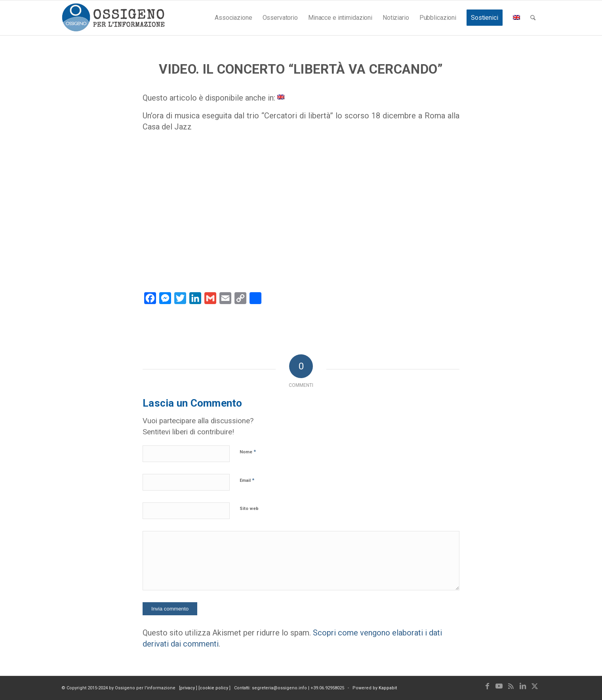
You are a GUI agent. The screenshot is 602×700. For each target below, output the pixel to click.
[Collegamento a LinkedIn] (523, 686)
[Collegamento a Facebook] (487, 686)
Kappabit (388, 688)
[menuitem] (233, 18)
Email (247, 480)
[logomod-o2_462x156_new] (113, 18)
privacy (188, 688)
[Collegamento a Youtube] (499, 686)
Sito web (249, 509)
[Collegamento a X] (535, 686)
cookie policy (214, 688)
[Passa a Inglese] (281, 97)
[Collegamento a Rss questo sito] (511, 686)
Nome (248, 452)
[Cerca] (533, 18)
